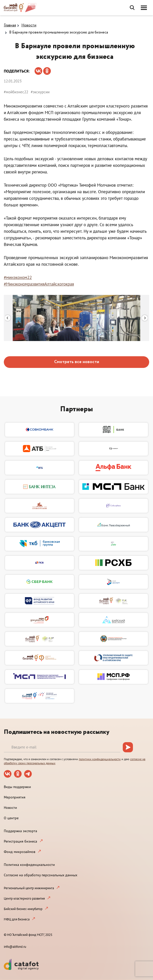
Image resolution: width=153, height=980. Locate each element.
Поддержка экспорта (20, 831)
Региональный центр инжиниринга (29, 888)
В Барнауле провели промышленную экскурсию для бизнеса (59, 32)
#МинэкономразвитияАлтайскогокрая (39, 284)
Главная (10, 25)
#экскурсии (40, 92)
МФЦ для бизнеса (17, 919)
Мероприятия (15, 797)
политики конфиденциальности (100, 759)
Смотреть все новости (77, 362)
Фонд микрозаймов (20, 852)
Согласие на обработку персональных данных (41, 875)
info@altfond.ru (15, 947)
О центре (11, 818)
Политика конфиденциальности (29, 865)
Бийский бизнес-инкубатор (23, 909)
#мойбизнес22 (16, 92)
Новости (29, 25)
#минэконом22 (18, 277)
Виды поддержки (17, 787)
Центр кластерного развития (24, 898)
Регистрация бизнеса (20, 841)
